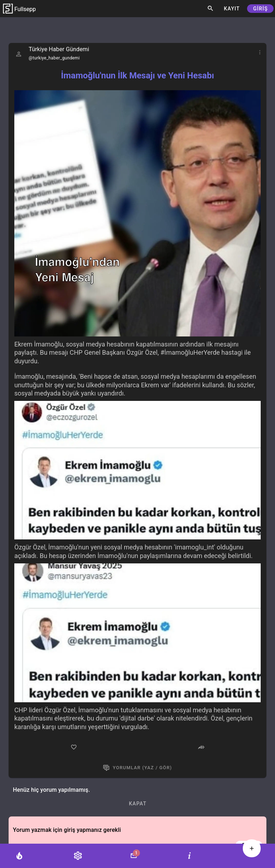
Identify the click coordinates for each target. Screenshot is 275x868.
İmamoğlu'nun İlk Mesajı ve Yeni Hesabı (137, 76)
